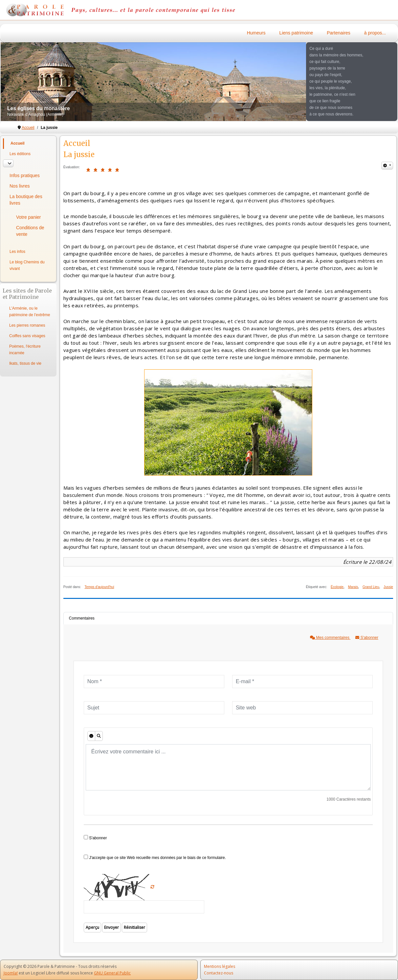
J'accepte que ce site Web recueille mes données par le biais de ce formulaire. (155, 857)
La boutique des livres (26, 200)
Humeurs (256, 33)
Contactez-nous (219, 973)
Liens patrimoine (296, 33)
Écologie (337, 587)
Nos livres (20, 186)
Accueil (18, 143)
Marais (353, 587)
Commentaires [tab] (82, 618)
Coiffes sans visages (27, 336)
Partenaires (339, 33)
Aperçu (92, 927)
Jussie (388, 587)
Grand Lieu (371, 587)
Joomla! (11, 973)
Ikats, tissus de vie (25, 363)
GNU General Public (112, 973)
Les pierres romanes (27, 325)
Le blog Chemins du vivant (27, 265)
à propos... (375, 33)
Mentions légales (220, 966)
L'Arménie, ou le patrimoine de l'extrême (30, 312)
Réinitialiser (134, 927)
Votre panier (29, 217)
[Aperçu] (99, 736)
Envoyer (111, 927)
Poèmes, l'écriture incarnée (25, 350)
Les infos (17, 252)
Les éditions (20, 154)
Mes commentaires (330, 638)
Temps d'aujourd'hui (99, 587)
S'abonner (367, 638)
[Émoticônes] (91, 736)
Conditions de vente (30, 231)
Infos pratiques (25, 175)
